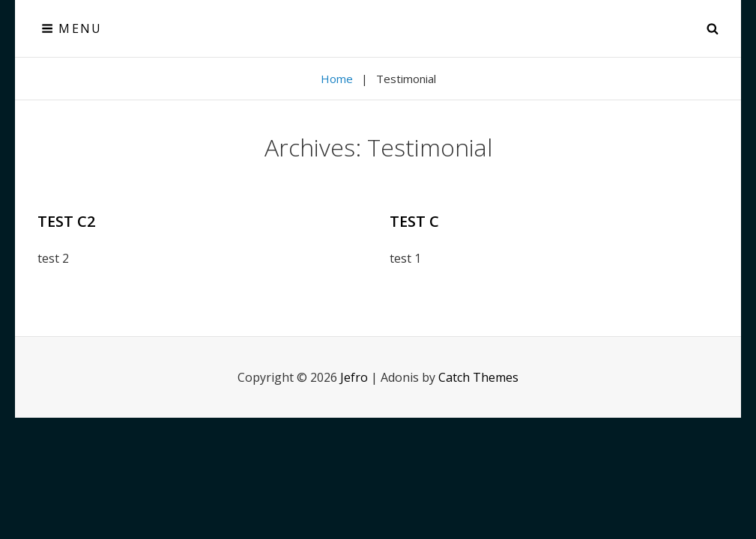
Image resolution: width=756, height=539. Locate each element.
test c (414, 221)
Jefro (354, 377)
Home (337, 79)
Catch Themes (478, 377)
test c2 (66, 221)
